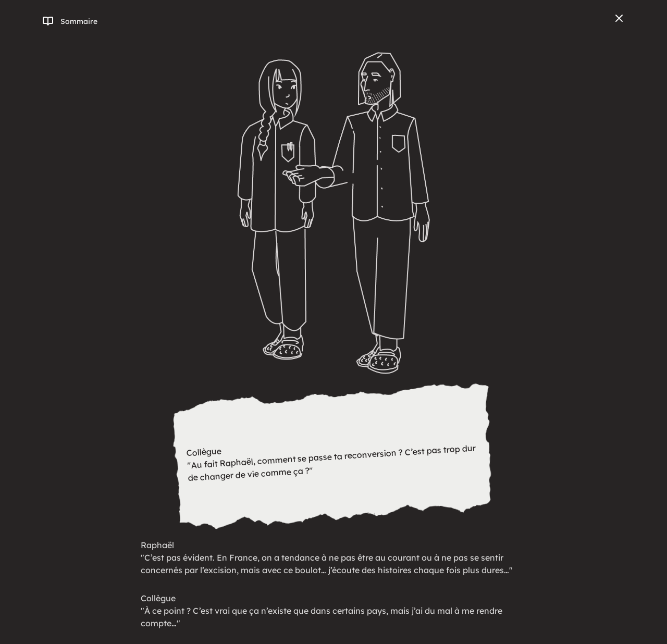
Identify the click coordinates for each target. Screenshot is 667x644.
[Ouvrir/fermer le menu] (70, 21)
